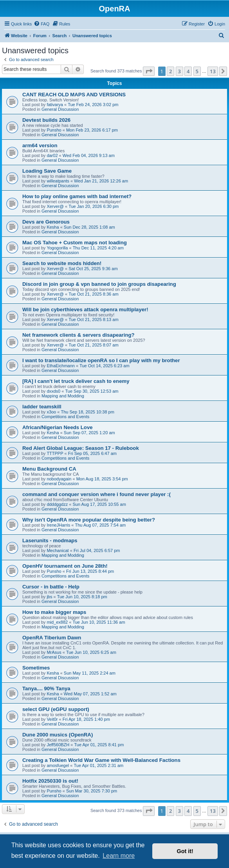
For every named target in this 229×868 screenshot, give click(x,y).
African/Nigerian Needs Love (58, 427)
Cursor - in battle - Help (51, 587)
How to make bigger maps (54, 612)
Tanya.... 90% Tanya (46, 688)
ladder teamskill (42, 407)
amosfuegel (58, 765)
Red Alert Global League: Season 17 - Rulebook (81, 448)
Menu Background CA (49, 469)
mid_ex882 (57, 622)
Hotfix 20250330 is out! (50, 781)
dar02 (52, 155)
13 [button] (213, 71)
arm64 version (40, 145)
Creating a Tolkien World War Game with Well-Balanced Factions (101, 760)
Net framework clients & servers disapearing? (78, 335)
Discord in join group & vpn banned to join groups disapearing (99, 284)
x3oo (51, 412)
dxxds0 (53, 391)
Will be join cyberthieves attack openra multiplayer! (85, 309)
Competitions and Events (65, 417)
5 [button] (197, 71)
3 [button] (179, 71)
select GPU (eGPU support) (56, 709)
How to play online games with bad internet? (77, 196)
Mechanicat (58, 550)
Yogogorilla (57, 248)
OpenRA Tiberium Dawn (52, 638)
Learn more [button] (119, 856)
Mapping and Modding (63, 396)
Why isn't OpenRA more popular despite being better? (89, 520)
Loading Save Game (47, 171)
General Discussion (60, 109)
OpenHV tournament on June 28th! (65, 566)
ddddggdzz (57, 504)
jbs (49, 597)
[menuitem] (41, 24)
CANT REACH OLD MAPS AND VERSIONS (74, 95)
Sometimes (36, 668)
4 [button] (188, 71)
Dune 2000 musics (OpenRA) (58, 735)
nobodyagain (59, 479)
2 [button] (170, 71)
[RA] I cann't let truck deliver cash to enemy (76, 381)
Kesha (53, 227)
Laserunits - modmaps (50, 540)
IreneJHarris (58, 525)
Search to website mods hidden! (62, 263)
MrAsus (54, 652)
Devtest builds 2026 (46, 120)
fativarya (55, 105)
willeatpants (58, 181)
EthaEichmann (61, 366)
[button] (149, 71)
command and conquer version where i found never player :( (96, 494)
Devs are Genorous (46, 222)
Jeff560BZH (58, 745)
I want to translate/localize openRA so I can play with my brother (101, 360)
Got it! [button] (185, 851)
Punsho (54, 130)
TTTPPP (55, 453)
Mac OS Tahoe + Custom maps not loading (75, 243)
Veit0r (52, 719)
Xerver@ (55, 206)
